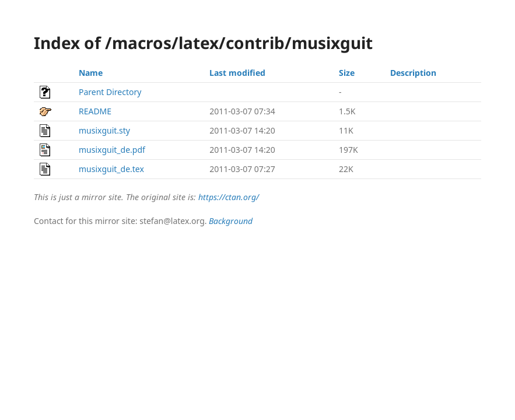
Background (231, 221)
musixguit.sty (104, 130)
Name (91, 73)
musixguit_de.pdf (112, 150)
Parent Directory (110, 92)
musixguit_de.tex (111, 169)
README (95, 111)
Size (347, 73)
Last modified (237, 73)
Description (413, 73)
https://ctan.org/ (229, 197)
